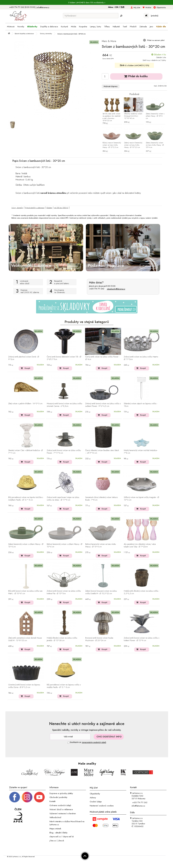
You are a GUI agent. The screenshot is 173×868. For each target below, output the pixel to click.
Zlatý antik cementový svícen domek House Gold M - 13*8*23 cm (25, 639)
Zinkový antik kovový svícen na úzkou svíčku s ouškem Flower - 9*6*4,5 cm (103, 405)
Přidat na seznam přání (156, 40)
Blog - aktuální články (58, 833)
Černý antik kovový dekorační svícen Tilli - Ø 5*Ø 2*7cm (64, 358)
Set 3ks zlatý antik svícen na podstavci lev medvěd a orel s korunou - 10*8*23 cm (111, 117)
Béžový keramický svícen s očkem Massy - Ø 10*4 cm (65, 546)
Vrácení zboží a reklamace (61, 809)
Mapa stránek (55, 829)
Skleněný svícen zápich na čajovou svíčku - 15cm (141, 405)
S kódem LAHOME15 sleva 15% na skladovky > (87, 3)
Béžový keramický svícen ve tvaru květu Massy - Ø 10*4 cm (101, 546)
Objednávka (161, 7)
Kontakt (52, 801)
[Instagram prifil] (27, 797)
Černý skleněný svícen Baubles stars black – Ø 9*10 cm (102, 452)
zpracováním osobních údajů (94, 742)
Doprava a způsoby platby (61, 793)
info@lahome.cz (43, 7)
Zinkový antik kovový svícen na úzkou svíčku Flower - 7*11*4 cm (64, 452)
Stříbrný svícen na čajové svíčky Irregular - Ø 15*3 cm (141, 499)
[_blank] (39, 797)
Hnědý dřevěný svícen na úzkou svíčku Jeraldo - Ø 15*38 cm (62, 639)
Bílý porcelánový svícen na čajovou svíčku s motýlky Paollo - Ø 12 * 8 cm (64, 686)
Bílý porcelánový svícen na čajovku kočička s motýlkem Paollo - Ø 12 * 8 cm (26, 499)
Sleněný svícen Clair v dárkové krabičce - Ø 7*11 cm (26, 452)
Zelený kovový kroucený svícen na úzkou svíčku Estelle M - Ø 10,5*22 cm (101, 592)
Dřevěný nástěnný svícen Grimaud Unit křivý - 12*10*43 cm (133, 116)
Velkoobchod (55, 817)
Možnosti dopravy (111, 86)
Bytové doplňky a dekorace (35, 208)
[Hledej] (121, 16)
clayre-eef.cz (55, 837)
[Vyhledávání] (91, 16)
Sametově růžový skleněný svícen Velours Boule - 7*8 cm (102, 499)
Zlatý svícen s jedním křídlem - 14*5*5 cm (25, 404)
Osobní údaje (96, 802)
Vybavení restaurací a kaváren (63, 813)
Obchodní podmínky (58, 797)
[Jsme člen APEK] (18, 815)
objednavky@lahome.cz (116, 289)
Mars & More (109, 41)
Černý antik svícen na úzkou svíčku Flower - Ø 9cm (102, 358)
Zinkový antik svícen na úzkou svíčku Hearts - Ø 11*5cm (141, 358)
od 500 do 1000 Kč (61, 208)
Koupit (27, 368)
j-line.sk (61, 841)
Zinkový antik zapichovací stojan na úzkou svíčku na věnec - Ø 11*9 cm (63, 499)
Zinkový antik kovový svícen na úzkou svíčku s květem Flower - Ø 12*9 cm (142, 639)
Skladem (49, 208)
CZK (117, 7)
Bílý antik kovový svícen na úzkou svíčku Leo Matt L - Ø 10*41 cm (25, 592)
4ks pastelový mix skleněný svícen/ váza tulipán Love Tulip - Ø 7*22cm (140, 546)
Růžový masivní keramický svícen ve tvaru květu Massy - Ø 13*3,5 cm (112, 145)
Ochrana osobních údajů (60, 805)
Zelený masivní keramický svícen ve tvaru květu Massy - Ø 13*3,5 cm (133, 145)
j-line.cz (53, 841)
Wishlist (148, 7)
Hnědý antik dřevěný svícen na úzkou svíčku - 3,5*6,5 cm (142, 592)
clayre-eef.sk (68, 837)
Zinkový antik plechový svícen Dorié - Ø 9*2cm (24, 358)
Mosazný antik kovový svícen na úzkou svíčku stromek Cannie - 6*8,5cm (64, 405)
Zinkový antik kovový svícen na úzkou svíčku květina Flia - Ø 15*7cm (64, 592)
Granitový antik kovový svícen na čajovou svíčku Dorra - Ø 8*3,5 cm (24, 686)
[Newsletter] (70, 737)
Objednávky (95, 794)
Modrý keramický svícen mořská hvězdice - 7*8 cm (141, 452)
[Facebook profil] (15, 797)
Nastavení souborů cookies (102, 806)
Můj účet (137, 7)
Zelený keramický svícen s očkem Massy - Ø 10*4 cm (155, 116)
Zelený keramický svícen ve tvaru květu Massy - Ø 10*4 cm (155, 145)
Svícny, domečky (17, 208)
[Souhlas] (68, 743)
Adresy (93, 798)
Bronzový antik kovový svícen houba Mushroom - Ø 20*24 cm (99, 639)
